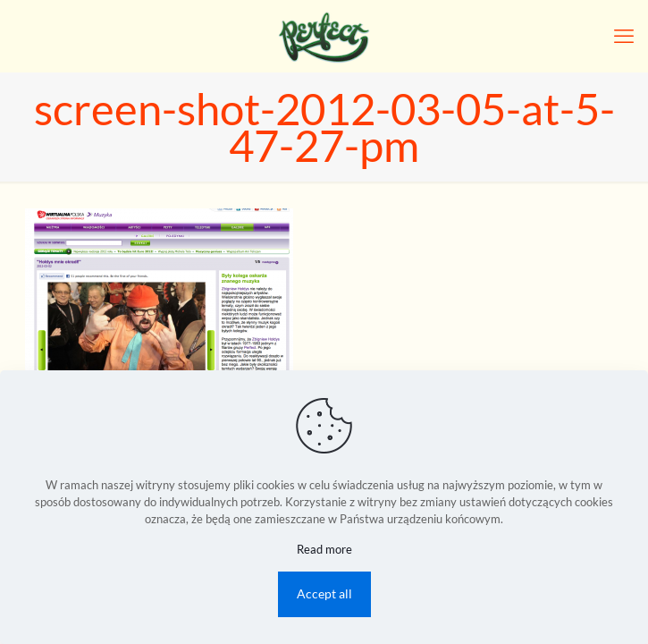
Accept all (324, 593)
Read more (324, 549)
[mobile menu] (624, 36)
